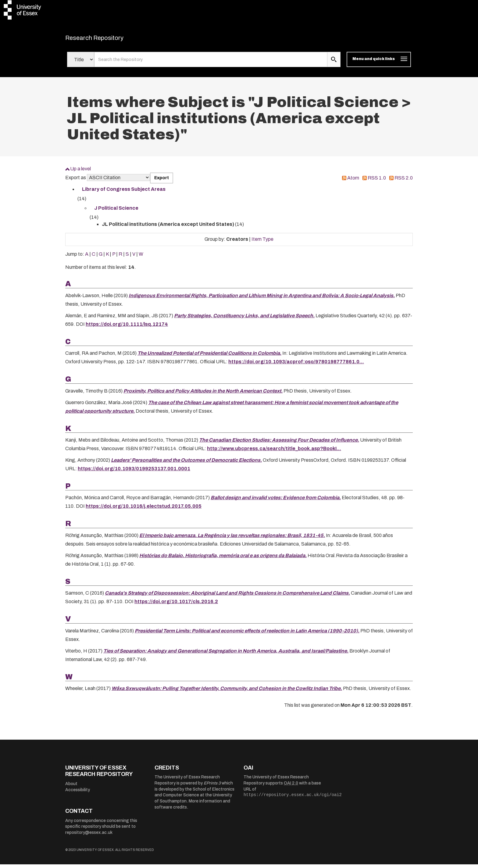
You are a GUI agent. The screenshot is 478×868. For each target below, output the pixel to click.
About (71, 788)
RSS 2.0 (404, 181)
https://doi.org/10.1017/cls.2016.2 (176, 605)
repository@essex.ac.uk (89, 836)
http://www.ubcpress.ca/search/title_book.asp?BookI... (274, 452)
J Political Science (116, 212)
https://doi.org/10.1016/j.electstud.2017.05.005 (144, 510)
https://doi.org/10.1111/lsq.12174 (127, 328)
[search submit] (334, 63)
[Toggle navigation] (379, 63)
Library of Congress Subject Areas (124, 193)
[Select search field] (81, 63)
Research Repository (108, 40)
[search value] (211, 63)
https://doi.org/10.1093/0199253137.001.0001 (134, 473)
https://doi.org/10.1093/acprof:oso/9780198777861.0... (296, 366)
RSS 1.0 (377, 181)
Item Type (262, 243)
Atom (353, 181)
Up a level (80, 173)
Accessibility (78, 793)
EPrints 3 (212, 787)
